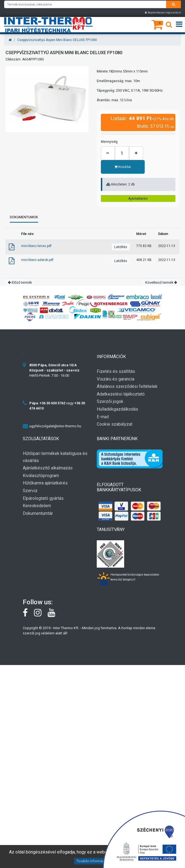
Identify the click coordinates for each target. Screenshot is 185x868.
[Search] (173, 4)
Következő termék (161, 282)
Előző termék (20, 282)
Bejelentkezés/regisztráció (163, 12)
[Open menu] (179, 24)
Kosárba (123, 167)
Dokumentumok (24, 217)
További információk (93, 861)
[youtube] (54, 615)
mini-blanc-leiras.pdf (36, 246)
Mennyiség (109, 142)
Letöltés (121, 247)
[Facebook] (28, 615)
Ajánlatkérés (138, 198)
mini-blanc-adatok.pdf (37, 260)
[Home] (10, 40)
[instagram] (41, 615)
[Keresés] (169, 26)
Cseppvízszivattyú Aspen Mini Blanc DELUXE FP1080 (57, 40)
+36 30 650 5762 (52, 403)
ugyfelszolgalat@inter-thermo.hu (55, 426)
